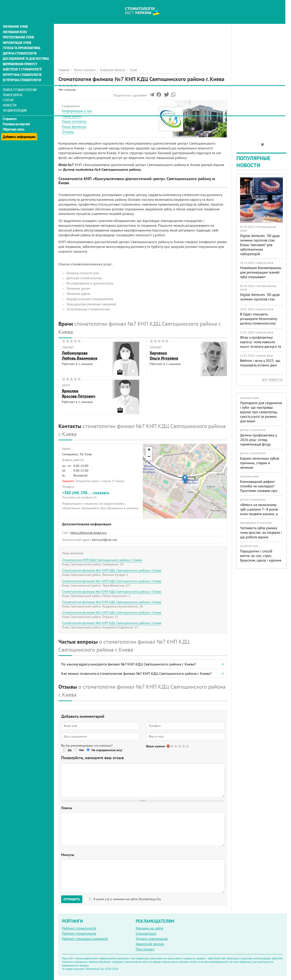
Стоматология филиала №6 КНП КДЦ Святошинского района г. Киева (112, 623)
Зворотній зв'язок (150, 944)
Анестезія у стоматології (22, 63)
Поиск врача (14, 89)
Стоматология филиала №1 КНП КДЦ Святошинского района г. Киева (112, 581)
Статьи (9, 94)
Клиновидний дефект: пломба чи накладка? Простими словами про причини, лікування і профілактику (259, 491)
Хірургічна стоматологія (22, 68)
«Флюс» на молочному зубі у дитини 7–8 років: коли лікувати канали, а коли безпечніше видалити (259, 514)
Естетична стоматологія (22, 74)
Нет (82, 750)
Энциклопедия (16, 104)
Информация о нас (77, 111)
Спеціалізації (146, 933)
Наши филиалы (74, 126)
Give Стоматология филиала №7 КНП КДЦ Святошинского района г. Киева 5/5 (188, 746)
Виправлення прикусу (20, 57)
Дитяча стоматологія (20, 46)
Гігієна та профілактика (22, 41)
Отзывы (68, 132)
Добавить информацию (20, 128)
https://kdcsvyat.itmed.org (88, 533)
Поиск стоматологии (20, 83)
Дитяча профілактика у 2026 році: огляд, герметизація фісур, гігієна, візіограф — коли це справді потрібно (260, 444)
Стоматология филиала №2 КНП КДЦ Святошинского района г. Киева (112, 570)
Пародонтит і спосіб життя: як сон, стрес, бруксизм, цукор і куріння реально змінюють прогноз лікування (261, 560)
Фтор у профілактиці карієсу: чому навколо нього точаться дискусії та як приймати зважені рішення (261, 346)
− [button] (149, 457)
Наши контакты (74, 121)
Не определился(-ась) (107, 750)
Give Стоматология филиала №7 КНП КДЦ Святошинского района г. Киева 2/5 (176, 746)
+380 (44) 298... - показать (101, 495)
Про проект (145, 949)
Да (70, 750)
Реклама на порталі (17, 118)
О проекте (11, 113)
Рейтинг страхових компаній (85, 939)
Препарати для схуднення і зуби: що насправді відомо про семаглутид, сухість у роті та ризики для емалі (261, 412)
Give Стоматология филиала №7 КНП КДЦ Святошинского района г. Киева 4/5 (184, 746)
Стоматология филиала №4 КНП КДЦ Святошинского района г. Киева (112, 602)
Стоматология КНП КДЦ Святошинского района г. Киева (102, 560)
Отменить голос (168, 746)
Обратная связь (15, 123)
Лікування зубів (16, 19)
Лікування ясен (15, 25)
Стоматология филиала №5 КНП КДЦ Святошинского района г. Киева (112, 612)
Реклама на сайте (149, 928)
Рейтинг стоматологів (79, 933)
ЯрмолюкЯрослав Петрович (79, 393)
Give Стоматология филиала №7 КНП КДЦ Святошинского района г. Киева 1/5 (172, 746)
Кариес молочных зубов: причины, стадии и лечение (260, 463)
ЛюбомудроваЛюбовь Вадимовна (80, 355)
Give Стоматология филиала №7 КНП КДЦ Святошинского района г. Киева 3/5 (180, 746)
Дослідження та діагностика (25, 52)
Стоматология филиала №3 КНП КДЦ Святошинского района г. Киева (112, 592)
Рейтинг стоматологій (79, 928)
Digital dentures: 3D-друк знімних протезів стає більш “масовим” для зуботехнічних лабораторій (260, 245)
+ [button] (149, 450)
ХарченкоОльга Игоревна (164, 355)
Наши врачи (72, 116)
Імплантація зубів (17, 35)
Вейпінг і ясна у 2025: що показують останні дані (260, 363)
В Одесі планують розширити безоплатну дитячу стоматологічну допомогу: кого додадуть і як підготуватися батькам (261, 323)
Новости (11, 99)
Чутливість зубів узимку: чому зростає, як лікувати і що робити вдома (261, 532)
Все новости (272, 380)
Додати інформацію (152, 939)
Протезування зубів (19, 30)
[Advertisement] (143, 32)
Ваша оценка (156, 746)
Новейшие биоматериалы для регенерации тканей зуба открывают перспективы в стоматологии (261, 277)
